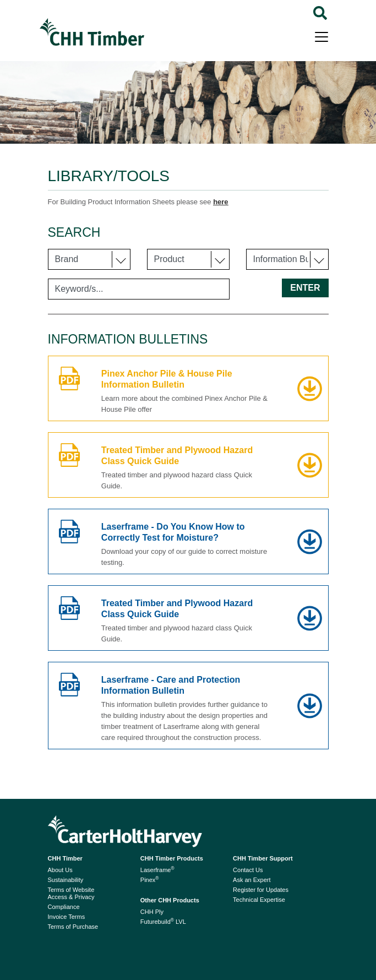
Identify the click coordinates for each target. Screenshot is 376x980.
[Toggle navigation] (321, 36)
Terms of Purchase (73, 927)
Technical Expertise (259, 900)
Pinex (150, 880)
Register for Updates (261, 890)
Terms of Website (71, 890)
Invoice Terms (67, 917)
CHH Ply (152, 912)
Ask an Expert (252, 880)
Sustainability (66, 880)
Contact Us (248, 870)
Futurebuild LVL (163, 922)
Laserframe (157, 870)
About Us (60, 870)
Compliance (64, 907)
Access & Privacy (71, 897)
